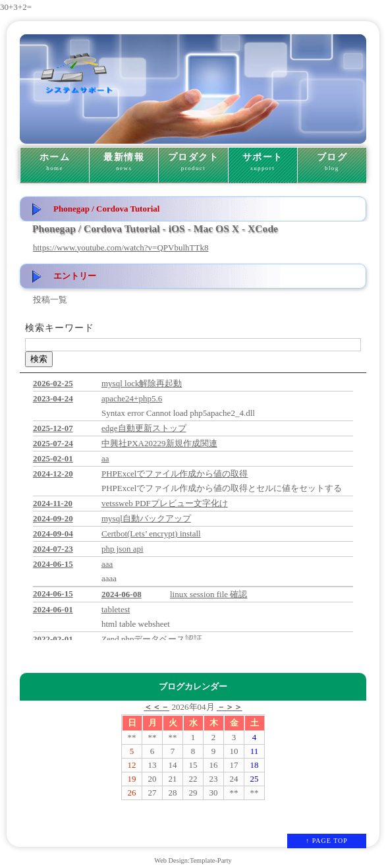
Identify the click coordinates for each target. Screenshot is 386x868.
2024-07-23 (53, 549)
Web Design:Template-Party (193, 860)
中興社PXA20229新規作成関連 (159, 443)
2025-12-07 (53, 428)
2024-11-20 (53, 503)
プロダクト (193, 162)
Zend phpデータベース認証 (152, 639)
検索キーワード (60, 328)
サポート (263, 162)
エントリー (75, 276)
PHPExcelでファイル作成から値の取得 (175, 474)
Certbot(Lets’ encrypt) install (151, 534)
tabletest (116, 609)
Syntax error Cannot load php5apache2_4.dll (178, 413)
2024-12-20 (53, 474)
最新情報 (124, 162)
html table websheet (136, 624)
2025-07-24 (53, 443)
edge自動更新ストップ (144, 428)
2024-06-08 (122, 594)
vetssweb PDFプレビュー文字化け (165, 503)
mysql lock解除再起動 (142, 383)
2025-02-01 (53, 458)
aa (105, 458)
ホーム (55, 162)
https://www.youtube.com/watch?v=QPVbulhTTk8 (121, 247)
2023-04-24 (53, 398)
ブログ (332, 162)
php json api (123, 549)
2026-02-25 (53, 383)
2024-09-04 (53, 534)
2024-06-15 (53, 564)
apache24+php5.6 (132, 398)
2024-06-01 (53, 609)
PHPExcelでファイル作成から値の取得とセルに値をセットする (222, 488)
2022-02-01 (53, 639)
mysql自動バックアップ (146, 518)
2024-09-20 (53, 518)
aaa (107, 564)
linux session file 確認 (208, 594)
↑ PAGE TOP (327, 841)
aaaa (109, 578)
